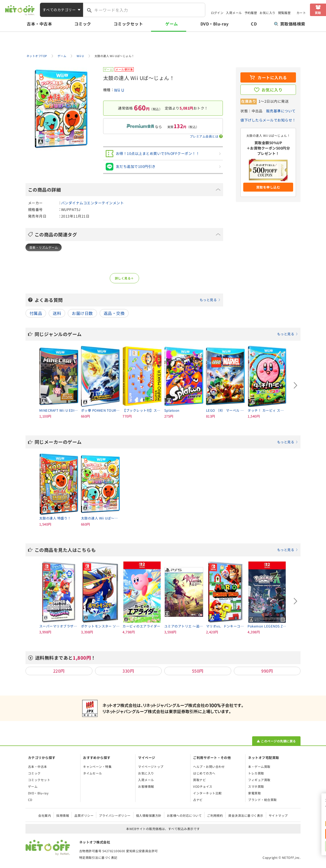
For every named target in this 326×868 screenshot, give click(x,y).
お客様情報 (146, 786)
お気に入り (267, 13)
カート (301, 13)
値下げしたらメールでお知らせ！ (268, 120)
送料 (57, 313)
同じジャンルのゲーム (166, 334)
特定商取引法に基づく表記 (98, 857)
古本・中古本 (39, 24)
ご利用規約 (215, 815)
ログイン (217, 13)
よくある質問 (128, 300)
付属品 (36, 313)
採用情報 (63, 815)
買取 (318, 13)
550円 (198, 671)
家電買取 (254, 793)
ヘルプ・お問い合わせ (209, 766)
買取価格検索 (290, 24)
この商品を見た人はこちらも (166, 550)
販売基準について (281, 111)
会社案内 (45, 815)
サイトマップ (278, 815)
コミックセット (128, 24)
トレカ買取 (256, 773)
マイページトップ (151, 766)
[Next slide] (295, 385)
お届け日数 (82, 313)
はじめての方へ (204, 773)
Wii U (119, 90)
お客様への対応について (184, 815)
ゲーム (172, 24)
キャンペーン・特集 (97, 766)
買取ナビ (199, 780)
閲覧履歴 (284, 13)
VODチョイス (203, 786)
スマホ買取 (256, 786)
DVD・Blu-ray (214, 24)
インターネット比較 (207, 793)
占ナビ (198, 800)
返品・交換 (114, 313)
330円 (128, 671)
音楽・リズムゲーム (44, 247)
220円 (59, 671)
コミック (83, 24)
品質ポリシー (84, 815)
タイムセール (93, 773)
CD (254, 24)
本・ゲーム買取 (259, 766)
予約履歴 (251, 13)
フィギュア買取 (259, 780)
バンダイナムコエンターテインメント (92, 203)
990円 (267, 671)
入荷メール (234, 13)
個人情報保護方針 (149, 815)
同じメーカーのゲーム (166, 442)
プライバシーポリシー (115, 815)
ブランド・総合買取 (262, 800)
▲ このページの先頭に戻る (276, 741)
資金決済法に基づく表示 (246, 815)
